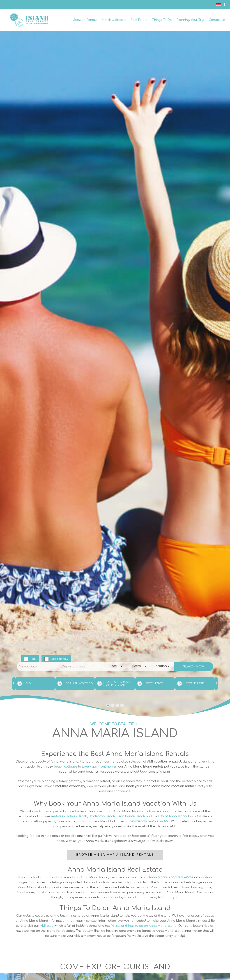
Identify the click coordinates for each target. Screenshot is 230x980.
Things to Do (162, 20)
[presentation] (13, 684)
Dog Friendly (59, 659)
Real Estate (139, 20)
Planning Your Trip (190, 20)
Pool (34, 659)
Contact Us (217, 20)
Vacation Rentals (85, 20)
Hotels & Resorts (114, 20)
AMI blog (47, 926)
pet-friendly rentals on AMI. (150, 821)
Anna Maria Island (29, 20)
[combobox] (115, 667)
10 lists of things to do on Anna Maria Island (144, 926)
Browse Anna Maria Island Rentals (115, 855)
